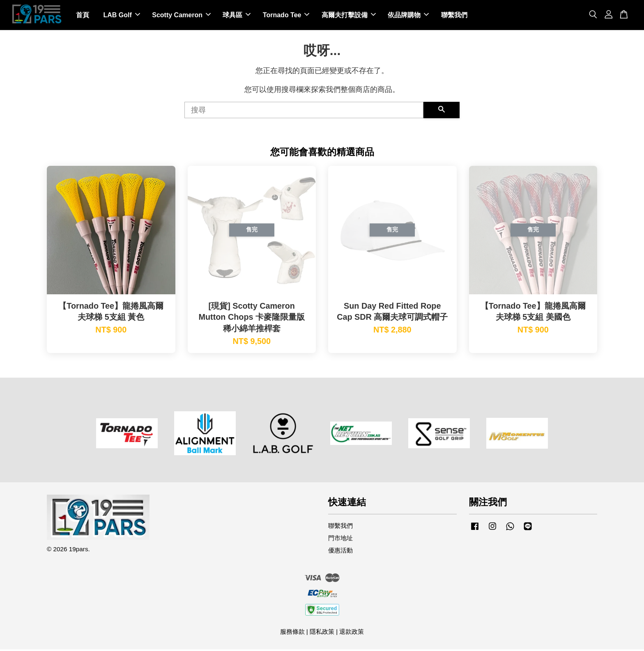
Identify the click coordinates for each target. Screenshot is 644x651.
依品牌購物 (408, 16)
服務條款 (292, 633)
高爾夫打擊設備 (349, 16)
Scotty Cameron (181, 16)
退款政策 (352, 633)
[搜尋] (304, 112)
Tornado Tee (286, 16)
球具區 (237, 16)
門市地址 (340, 540)
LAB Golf (121, 16)
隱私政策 (322, 633)
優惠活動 (340, 552)
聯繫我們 (454, 16)
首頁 (83, 16)
